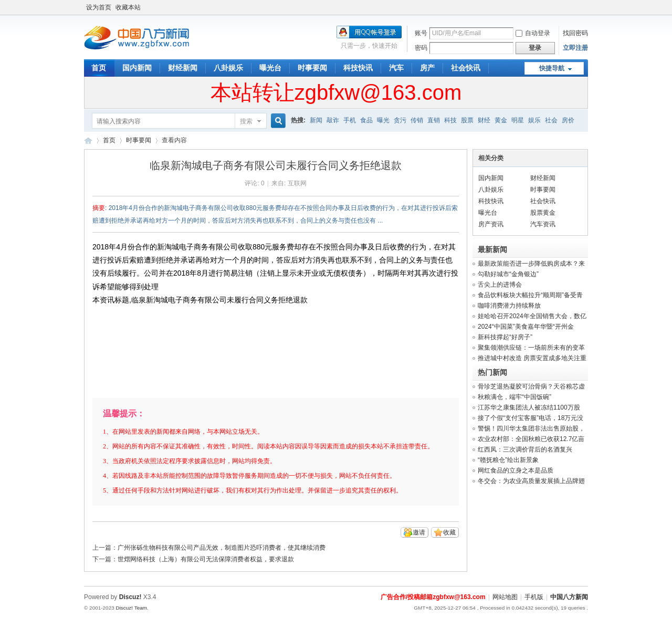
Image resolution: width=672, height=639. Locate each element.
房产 (427, 68)
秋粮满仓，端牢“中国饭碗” (514, 397)
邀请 (419, 532)
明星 (518, 120)
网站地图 (505, 597)
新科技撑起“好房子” (505, 337)
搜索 (246, 121)
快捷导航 (552, 68)
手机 (350, 120)
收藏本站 (128, 7)
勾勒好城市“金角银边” (508, 274)
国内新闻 (137, 68)
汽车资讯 (543, 224)
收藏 (449, 532)
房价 (568, 120)
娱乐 (534, 120)
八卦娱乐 (228, 68)
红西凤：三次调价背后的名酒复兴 (525, 449)
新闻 (316, 120)
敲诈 (333, 120)
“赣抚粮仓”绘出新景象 (508, 460)
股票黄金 (543, 213)
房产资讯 (491, 224)
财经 (484, 120)
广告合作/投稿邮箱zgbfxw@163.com (433, 597)
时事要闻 (312, 68)
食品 (366, 120)
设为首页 (99, 7)
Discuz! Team (131, 608)
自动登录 (533, 33)
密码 (421, 48)
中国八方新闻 (88, 140)
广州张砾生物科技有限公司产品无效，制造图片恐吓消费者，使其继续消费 (222, 548)
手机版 (534, 597)
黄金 (501, 120)
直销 (434, 120)
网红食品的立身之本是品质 (516, 470)
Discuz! (130, 597)
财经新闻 (183, 68)
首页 (99, 68)
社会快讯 (466, 68)
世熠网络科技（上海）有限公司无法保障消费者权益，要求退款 (206, 559)
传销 (417, 120)
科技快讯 (358, 68)
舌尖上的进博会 (500, 285)
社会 (551, 120)
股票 (467, 120)
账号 (421, 33)
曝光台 (270, 68)
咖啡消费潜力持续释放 (509, 306)
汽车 (396, 68)
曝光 (383, 120)
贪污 (400, 120)
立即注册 (575, 48)
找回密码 (575, 33)
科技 (450, 120)
